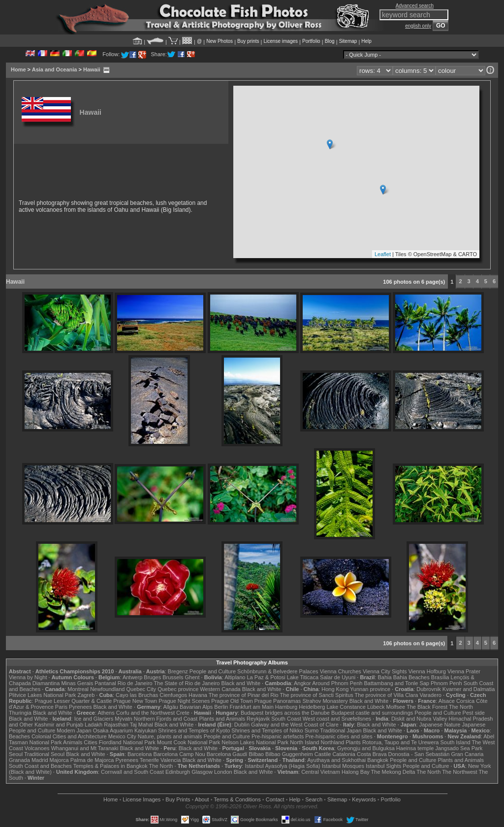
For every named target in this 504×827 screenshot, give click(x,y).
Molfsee (396, 707)
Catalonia (344, 754)
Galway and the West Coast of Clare (295, 725)
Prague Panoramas (278, 701)
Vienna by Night (28, 677)
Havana (198, 695)
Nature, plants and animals (170, 736)
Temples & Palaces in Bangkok (110, 766)
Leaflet (383, 254)
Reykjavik (258, 719)
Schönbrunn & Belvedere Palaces (278, 671)
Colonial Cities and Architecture (69, 736)
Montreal (78, 689)
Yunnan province (370, 689)
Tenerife (149, 760)
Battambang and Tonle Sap (396, 683)
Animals (73, 742)
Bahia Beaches (411, 677)
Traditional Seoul (44, 754)
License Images (142, 799)
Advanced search (415, 6)
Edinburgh (178, 772)
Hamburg (286, 707)
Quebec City (142, 689)
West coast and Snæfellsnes (337, 719)
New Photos (220, 41)
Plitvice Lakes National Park (42, 695)
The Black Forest (427, 707)
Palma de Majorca (92, 760)
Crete (183, 713)
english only (418, 26)
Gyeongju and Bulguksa (366, 748)
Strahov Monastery (325, 701)
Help (366, 41)
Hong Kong (335, 689)
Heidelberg (312, 707)
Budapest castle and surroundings (372, 713)
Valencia (171, 760)
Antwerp (132, 677)
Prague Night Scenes (184, 701)
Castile (323, 754)
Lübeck (376, 707)
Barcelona (140, 754)
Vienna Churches (341, 671)
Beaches (19, 736)
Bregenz (178, 671)
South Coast (286, 719)
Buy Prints (178, 799)
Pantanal (105, 683)
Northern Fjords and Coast (166, 719)
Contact (275, 799)
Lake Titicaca (303, 677)
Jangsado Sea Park (459, 748)
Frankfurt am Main (252, 707)
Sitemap (348, 41)
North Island (304, 742)
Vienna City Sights (385, 671)
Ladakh (94, 725)
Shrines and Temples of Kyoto (194, 730)
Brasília (440, 677)
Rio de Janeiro (135, 683)
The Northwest (460, 772)
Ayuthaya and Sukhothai (336, 760)
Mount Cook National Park (189, 742)
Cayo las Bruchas (137, 695)
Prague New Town (135, 701)
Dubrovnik (429, 689)
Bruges (152, 677)
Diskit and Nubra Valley (419, 719)
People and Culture (213, 671)
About (202, 799)
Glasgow (202, 772)
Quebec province (178, 689)
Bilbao (256, 754)
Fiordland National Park (127, 742)
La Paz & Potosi (266, 677)
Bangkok (378, 760)
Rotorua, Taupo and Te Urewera (401, 742)
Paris (61, 707)
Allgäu (171, 707)
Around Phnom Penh (337, 683)
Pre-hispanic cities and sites (339, 736)
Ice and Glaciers (94, 719)
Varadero (430, 695)
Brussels (173, 677)
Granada (19, 760)
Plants (353, 742)
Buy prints (248, 41)
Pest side (474, 713)
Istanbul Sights (383, 766)
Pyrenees (80, 707)
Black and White (241, 683)
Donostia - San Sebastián (419, 754)
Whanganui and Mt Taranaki (85, 748)
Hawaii (92, 69)
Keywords (364, 799)
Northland (333, 742)
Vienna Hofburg (427, 671)
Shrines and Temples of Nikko (267, 730)
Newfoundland (107, 689)
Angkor (302, 683)
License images (281, 41)
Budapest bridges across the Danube (285, 713)
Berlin (221, 707)
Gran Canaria (467, 754)
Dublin (242, 725)
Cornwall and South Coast (132, 772)
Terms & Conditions (237, 799)
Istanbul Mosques (343, 766)
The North (461, 707)
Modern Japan (74, 730)
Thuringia (20, 713)
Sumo (312, 730)
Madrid (40, 760)
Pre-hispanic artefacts (278, 736)
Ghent (192, 677)
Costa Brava (372, 754)
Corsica (465, 701)
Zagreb (86, 695)
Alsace (447, 701)
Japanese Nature (440, 725)
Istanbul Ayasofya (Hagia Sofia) (282, 766)
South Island (456, 742)
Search (314, 799)
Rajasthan (116, 725)
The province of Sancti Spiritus (317, 695)
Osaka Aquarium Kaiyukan (125, 730)
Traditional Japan (341, 730)
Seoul (16, 754)
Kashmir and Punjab (59, 725)
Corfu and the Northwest (145, 713)
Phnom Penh (446, 683)
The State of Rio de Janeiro (187, 683)
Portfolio (311, 41)
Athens (106, 713)
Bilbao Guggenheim (289, 754)
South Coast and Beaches (40, 766)
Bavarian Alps (196, 707)
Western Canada (220, 689)
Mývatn (123, 719)
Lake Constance (346, 707)
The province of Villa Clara (387, 695)
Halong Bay (356, 772)
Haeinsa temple (415, 748)
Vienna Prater (464, 671)
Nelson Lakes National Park (255, 742)
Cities (91, 742)
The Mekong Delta (393, 772)
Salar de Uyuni (338, 677)
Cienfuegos (173, 695)
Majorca (59, 760)
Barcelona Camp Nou (179, 754)
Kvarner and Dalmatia (469, 689)
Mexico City (122, 736)
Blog (330, 41)
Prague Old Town (232, 701)
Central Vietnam (321, 772)
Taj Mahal (142, 725)
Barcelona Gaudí (227, 754)
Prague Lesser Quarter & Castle (74, 701)
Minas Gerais (77, 683)
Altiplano (235, 677)
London (223, 772)
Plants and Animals (222, 719)
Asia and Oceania (55, 69)
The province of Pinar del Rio (244, 695)
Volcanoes (37, 748)
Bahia (385, 677)
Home (18, 69)
